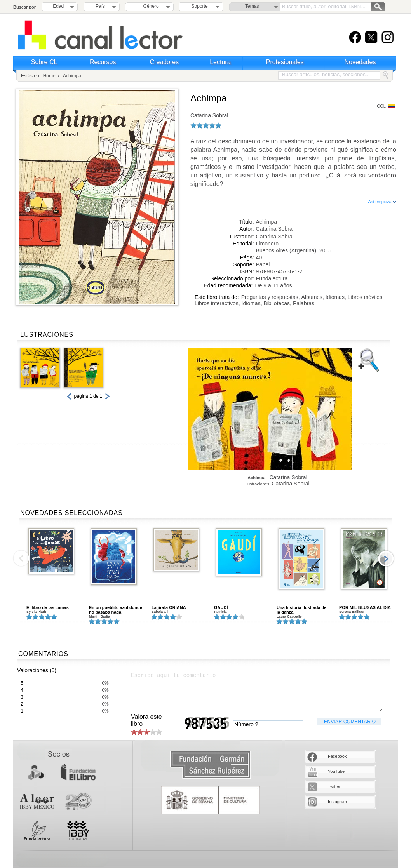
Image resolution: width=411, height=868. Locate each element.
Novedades (360, 62)
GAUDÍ (221, 607)
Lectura (220, 62)
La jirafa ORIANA (169, 607)
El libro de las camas (48, 607)
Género (150, 6)
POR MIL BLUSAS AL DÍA (365, 607)
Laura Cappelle (289, 616)
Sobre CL (44, 62)
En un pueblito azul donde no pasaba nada (116, 610)
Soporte (200, 6)
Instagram (337, 802)
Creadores (165, 62)
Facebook (337, 756)
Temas (252, 6)
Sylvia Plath (36, 612)
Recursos (103, 62)
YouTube (336, 771)
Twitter (334, 786)
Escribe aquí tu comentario (256, 692)
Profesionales (285, 62)
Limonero (267, 244)
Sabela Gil (160, 612)
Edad (58, 6)
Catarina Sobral (209, 115)
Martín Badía (99, 616)
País (100, 6)
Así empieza (382, 202)
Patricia (220, 612)
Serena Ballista (352, 612)
